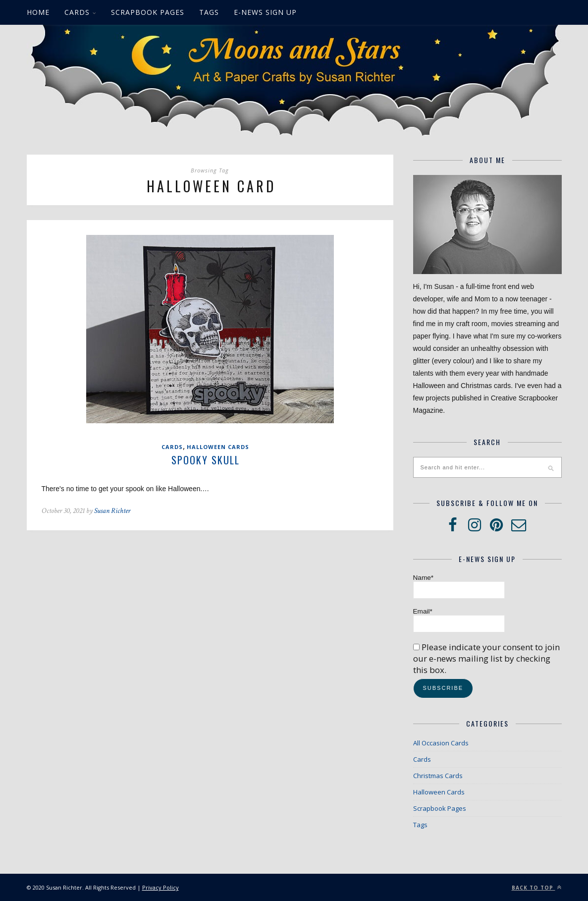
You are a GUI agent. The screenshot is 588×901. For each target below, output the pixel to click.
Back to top (537, 887)
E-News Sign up (265, 12)
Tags (209, 12)
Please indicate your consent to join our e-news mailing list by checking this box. (486, 658)
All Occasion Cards (441, 743)
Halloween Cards (218, 447)
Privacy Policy (160, 887)
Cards (77, 12)
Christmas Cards (438, 776)
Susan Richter (112, 511)
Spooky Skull (206, 460)
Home (38, 12)
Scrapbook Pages (148, 12)
